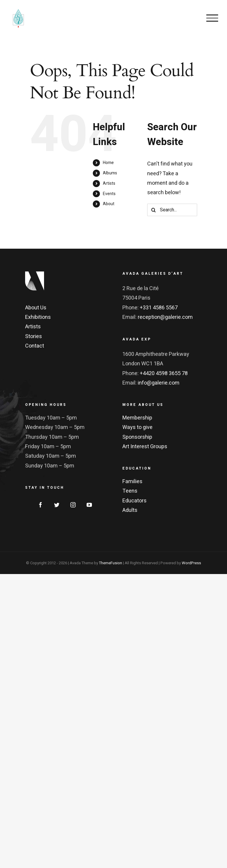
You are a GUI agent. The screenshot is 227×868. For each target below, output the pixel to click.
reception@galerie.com (165, 317)
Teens (130, 491)
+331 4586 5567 (159, 308)
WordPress (191, 563)
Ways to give (137, 427)
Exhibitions (38, 317)
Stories (34, 336)
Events (109, 194)
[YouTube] (89, 505)
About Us (36, 308)
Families (132, 482)
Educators (134, 501)
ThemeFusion (111, 563)
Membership (137, 418)
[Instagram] (73, 505)
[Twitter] (57, 505)
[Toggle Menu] (212, 18)
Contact (35, 346)
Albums (110, 173)
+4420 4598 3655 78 (164, 373)
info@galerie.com (159, 383)
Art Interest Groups (145, 447)
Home (108, 163)
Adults (130, 510)
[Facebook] (40, 505)
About (109, 204)
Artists (109, 183)
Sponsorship (137, 437)
